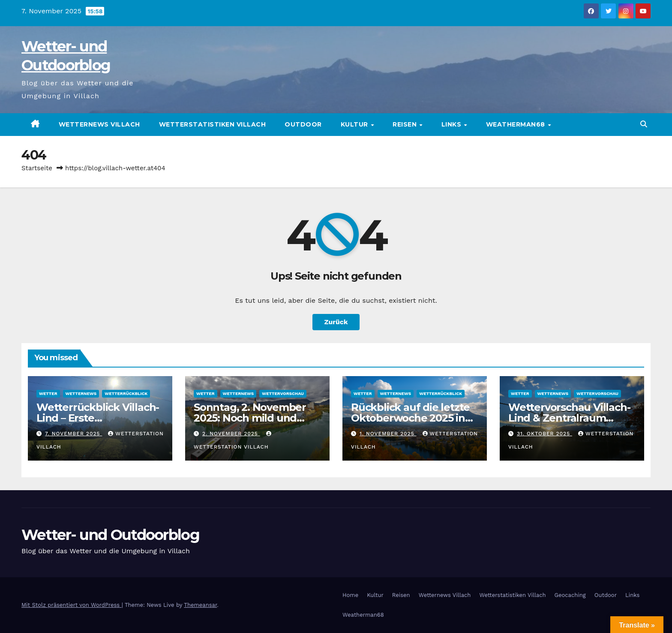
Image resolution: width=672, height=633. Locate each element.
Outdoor (303, 124)
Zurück (336, 322)
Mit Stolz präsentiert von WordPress (72, 605)
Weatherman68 (517, 124)
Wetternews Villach (99, 124)
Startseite (37, 168)
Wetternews (81, 393)
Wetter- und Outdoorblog (110, 535)
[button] (644, 124)
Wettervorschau (283, 393)
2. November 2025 (231, 434)
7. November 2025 (73, 434)
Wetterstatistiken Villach (213, 124)
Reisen (406, 124)
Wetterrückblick (126, 393)
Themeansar (200, 605)
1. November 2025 (388, 434)
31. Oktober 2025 (544, 434)
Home (350, 595)
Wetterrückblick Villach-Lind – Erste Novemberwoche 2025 (98, 418)
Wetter (48, 393)
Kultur (355, 124)
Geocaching (570, 595)
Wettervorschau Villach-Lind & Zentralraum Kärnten (569, 418)
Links (452, 124)
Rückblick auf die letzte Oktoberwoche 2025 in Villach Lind (410, 418)
